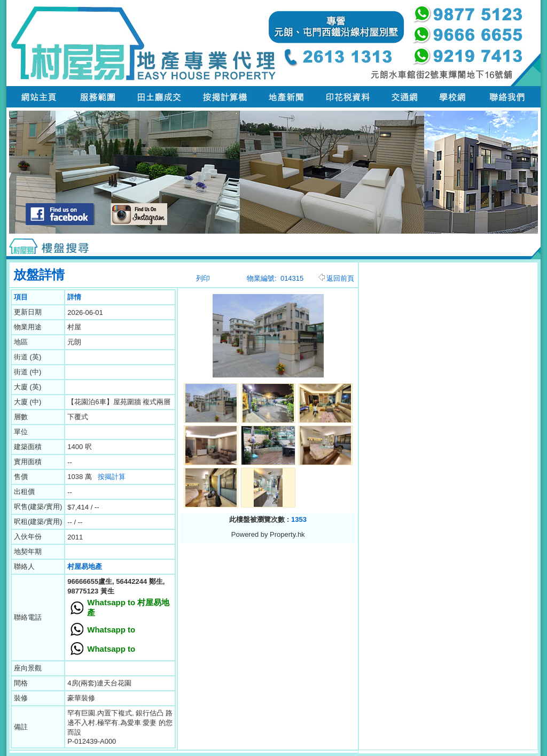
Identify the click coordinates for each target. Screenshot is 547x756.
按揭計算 (112, 477)
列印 (203, 278)
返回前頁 (336, 278)
